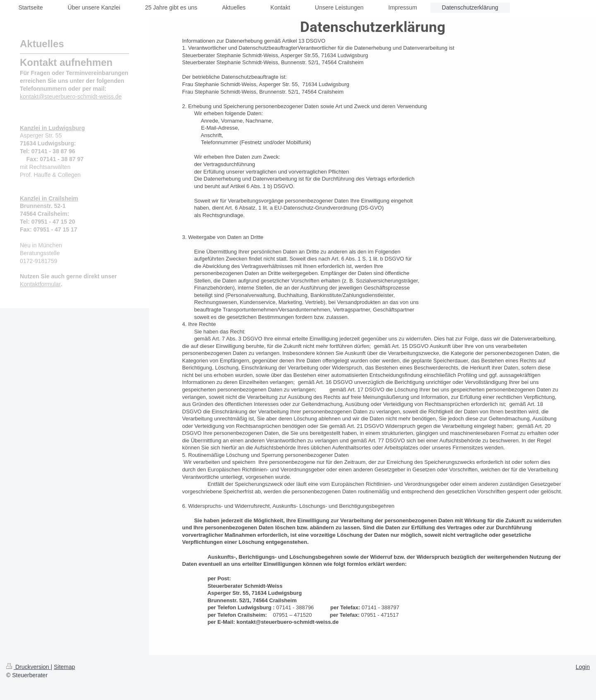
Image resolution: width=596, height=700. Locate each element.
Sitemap (64, 667)
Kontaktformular (40, 284)
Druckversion (28, 667)
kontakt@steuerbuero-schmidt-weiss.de (71, 97)
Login (583, 667)
